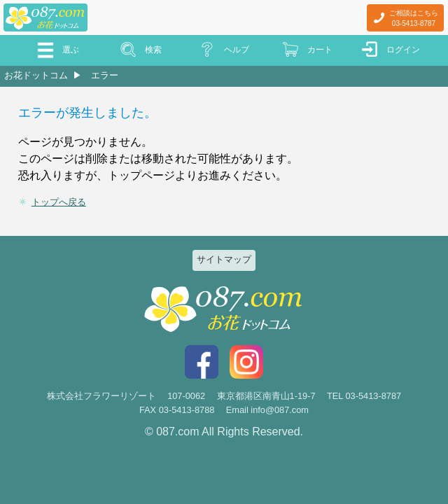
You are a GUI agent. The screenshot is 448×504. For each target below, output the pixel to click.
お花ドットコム (36, 75)
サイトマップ (224, 259)
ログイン (403, 50)
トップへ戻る (59, 202)
